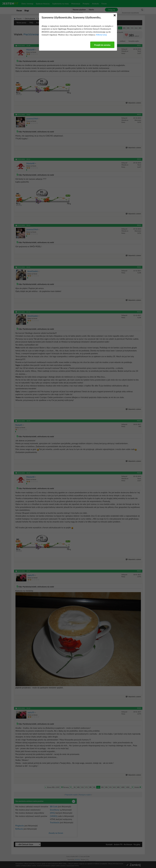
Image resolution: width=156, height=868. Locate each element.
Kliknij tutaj (101, 35)
